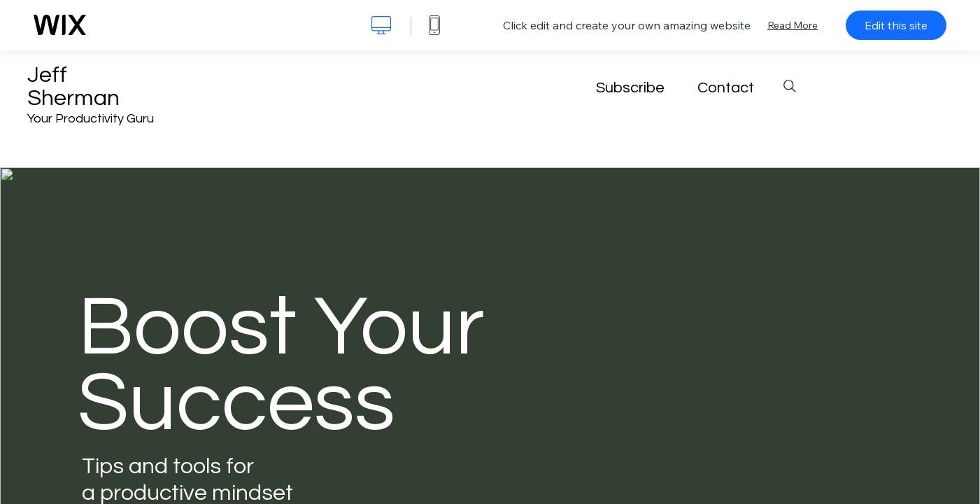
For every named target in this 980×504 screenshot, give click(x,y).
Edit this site (896, 25)
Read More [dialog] (793, 25)
